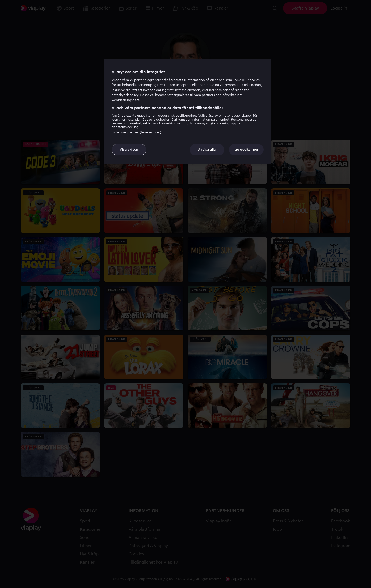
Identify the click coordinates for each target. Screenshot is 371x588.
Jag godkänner (246, 150)
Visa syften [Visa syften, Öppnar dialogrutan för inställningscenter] (129, 150)
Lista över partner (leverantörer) (136, 132)
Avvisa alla (207, 150)
